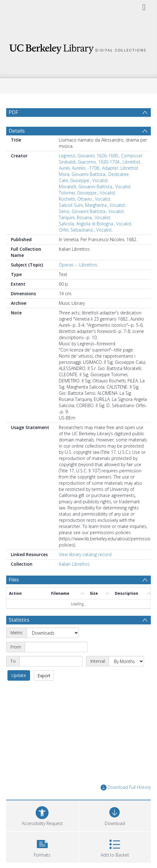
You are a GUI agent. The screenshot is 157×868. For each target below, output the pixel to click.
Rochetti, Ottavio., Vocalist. (85, 199)
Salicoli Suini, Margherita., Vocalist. (92, 205)
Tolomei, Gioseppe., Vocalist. (87, 193)
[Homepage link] (78, 47)
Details (17, 131)
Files (14, 580)
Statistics (19, 620)
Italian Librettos (74, 564)
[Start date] (56, 647)
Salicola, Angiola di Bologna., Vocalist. (96, 224)
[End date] (51, 661)
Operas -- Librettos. (78, 265)
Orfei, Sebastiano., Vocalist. (86, 230)
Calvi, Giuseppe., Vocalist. (84, 180)
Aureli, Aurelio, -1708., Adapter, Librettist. (99, 168)
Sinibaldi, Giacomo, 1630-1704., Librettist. (100, 162)
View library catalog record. (86, 554)
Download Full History (126, 787)
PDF (13, 112)
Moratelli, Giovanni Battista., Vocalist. (95, 187)
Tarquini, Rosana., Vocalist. (85, 217)
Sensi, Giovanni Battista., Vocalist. (92, 211)
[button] (42, 847)
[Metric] (53, 633)
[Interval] (126, 661)
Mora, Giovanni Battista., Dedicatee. (94, 174)
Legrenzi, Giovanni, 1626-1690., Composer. (101, 156)
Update (19, 675)
